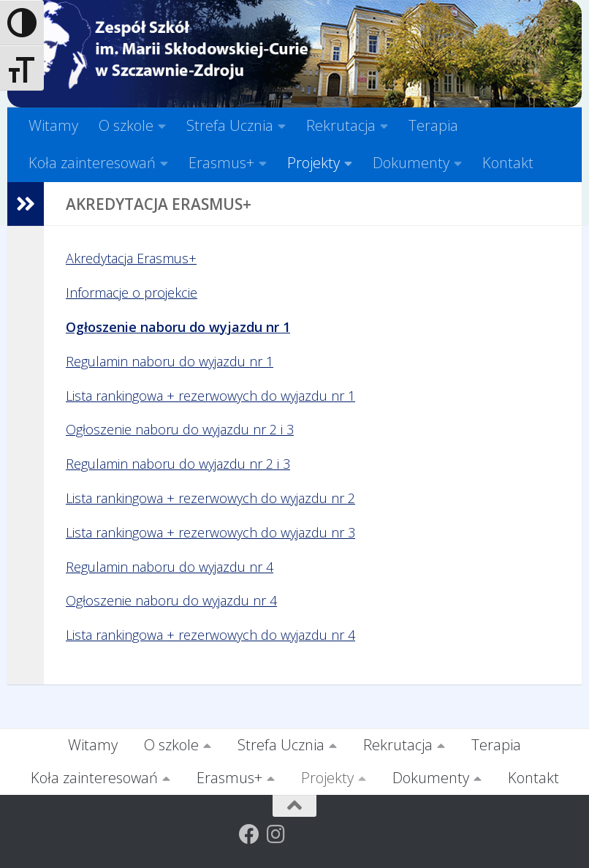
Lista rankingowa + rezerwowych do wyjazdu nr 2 (210, 498)
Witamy (53, 125)
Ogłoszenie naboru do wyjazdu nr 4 (171, 600)
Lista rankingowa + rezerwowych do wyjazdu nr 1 (210, 396)
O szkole (126, 125)
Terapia (433, 125)
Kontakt (508, 163)
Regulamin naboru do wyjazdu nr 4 (170, 567)
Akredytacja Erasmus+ (131, 258)
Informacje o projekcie (132, 293)
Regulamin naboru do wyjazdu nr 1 (170, 361)
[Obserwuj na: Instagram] (275, 834)
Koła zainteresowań (92, 163)
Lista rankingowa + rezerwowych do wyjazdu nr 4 (210, 635)
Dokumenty (411, 163)
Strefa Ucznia (230, 125)
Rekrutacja (341, 125)
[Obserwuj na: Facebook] (249, 834)
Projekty (313, 163)
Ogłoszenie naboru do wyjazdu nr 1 (178, 327)
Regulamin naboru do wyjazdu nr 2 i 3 (178, 464)
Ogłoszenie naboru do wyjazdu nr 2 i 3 (180, 429)
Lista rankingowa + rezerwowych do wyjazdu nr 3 (210, 532)
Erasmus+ (221, 163)
